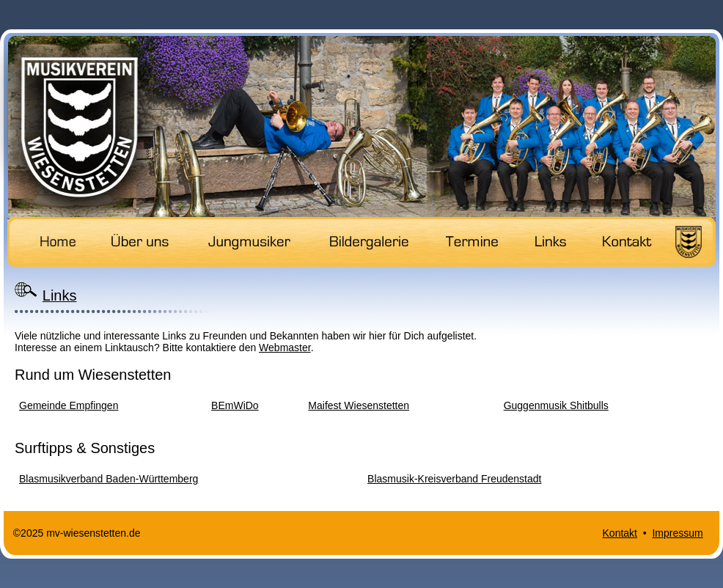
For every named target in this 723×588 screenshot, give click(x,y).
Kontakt (620, 533)
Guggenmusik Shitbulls (556, 405)
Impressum (677, 533)
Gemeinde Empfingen (69, 405)
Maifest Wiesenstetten (359, 405)
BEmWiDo (235, 405)
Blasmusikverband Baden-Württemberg (109, 479)
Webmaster (285, 348)
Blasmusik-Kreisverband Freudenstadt (454, 479)
